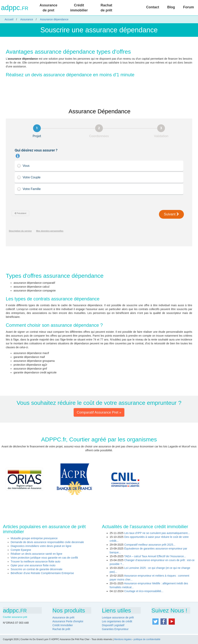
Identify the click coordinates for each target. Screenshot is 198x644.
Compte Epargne (21, 550)
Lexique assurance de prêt (118, 617)
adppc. (15, 8)
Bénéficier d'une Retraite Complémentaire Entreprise (42, 573)
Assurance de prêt (63, 617)
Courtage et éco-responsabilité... (144, 591)
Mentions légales (123, 639)
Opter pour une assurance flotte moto (33, 565)
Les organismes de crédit (117, 621)
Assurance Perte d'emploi (68, 621)
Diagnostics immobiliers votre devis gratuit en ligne (41, 546)
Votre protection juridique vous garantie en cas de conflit (44, 558)
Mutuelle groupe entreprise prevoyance (34, 538)
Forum (189, 7)
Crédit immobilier (79, 8)
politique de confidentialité (147, 639)
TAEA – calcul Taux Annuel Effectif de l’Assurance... (155, 556)
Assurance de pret (49, 8)
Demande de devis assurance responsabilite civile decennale (47, 542)
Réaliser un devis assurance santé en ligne (36, 554)
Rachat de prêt (106, 8)
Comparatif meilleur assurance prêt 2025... (150, 545)
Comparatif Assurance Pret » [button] (99, 412)
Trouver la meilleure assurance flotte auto (35, 561)
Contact (153, 7)
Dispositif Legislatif (113, 625)
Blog (171, 7)
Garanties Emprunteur (115, 629)
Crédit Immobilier (63, 625)
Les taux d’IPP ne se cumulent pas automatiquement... (157, 533)
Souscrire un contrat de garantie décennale (37, 569)
